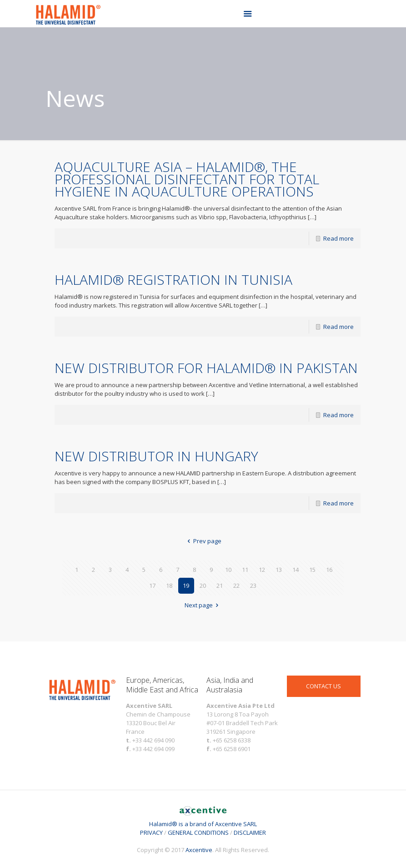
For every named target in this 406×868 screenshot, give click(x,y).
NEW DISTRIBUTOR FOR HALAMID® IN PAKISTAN (206, 368)
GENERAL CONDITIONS (198, 833)
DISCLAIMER (250, 833)
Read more (338, 238)
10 (228, 570)
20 (203, 585)
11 (245, 570)
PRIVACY (151, 833)
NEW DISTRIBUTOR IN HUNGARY (156, 456)
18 (169, 585)
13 (279, 570)
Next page (203, 605)
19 (186, 585)
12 (262, 570)
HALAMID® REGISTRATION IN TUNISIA (173, 280)
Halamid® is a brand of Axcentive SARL (203, 820)
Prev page (203, 541)
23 (253, 585)
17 (152, 585)
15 (312, 570)
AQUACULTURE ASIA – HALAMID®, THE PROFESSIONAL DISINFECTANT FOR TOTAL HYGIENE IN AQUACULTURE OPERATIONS (187, 179)
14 (296, 570)
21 (220, 585)
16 (329, 570)
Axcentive (199, 850)
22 (236, 585)
